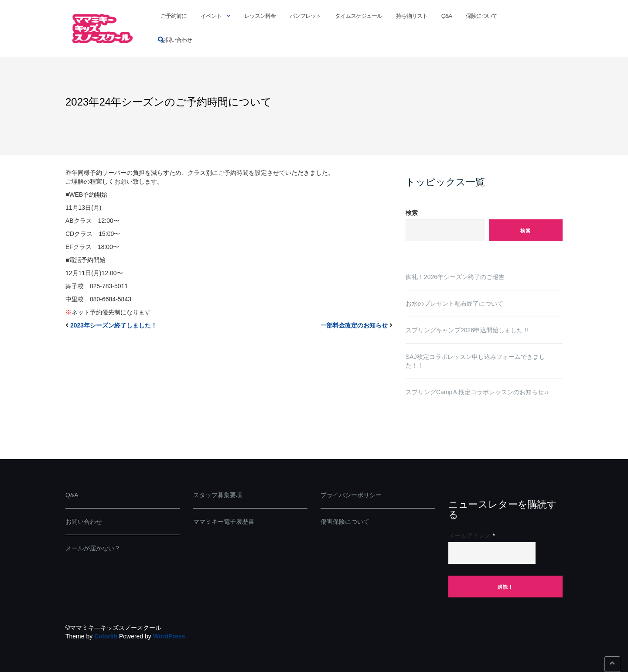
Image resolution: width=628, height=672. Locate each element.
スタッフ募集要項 (218, 495)
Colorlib (106, 636)
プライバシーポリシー (351, 495)
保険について (481, 16)
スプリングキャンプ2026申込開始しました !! (467, 330)
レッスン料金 (260, 16)
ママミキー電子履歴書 (224, 522)
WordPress (169, 636)
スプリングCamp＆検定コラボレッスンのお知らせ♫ (477, 392)
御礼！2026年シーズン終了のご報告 (455, 277)
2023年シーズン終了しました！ (114, 325)
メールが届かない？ (93, 548)
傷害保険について (345, 522)
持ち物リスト (412, 16)
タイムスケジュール (358, 16)
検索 (412, 213)
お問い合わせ (176, 40)
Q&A (447, 16)
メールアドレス (472, 536)
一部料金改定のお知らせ (354, 325)
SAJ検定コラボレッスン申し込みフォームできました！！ (475, 361)
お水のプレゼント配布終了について (454, 304)
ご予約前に (174, 16)
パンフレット (305, 16)
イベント (211, 16)
